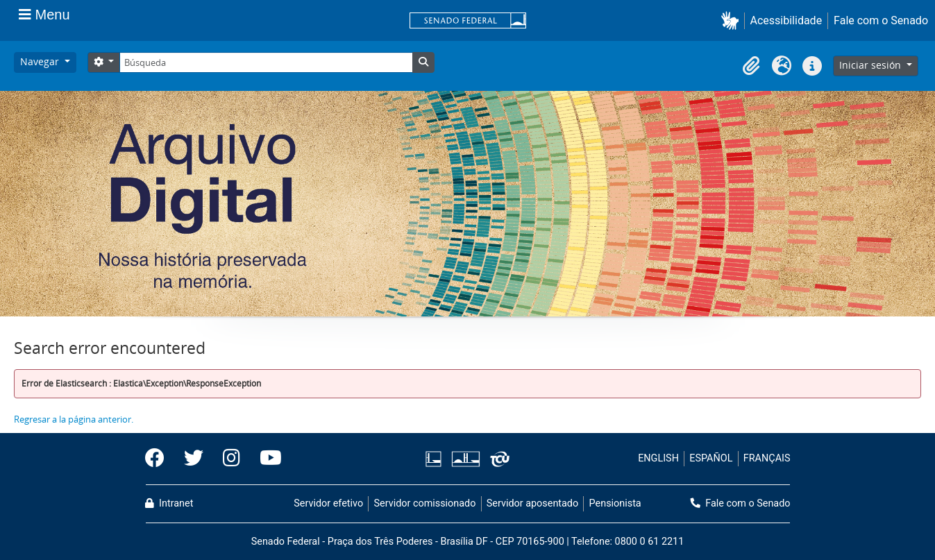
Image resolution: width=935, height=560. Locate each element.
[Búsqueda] (266, 62)
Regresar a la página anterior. (74, 419)
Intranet (169, 503)
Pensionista (615, 503)
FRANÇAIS (767, 458)
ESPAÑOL (711, 458)
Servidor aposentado (532, 503)
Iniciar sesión (871, 65)
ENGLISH (658, 458)
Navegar (41, 61)
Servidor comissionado (424, 503)
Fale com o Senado (881, 20)
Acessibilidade (786, 20)
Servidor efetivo (328, 503)
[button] (733, 20)
